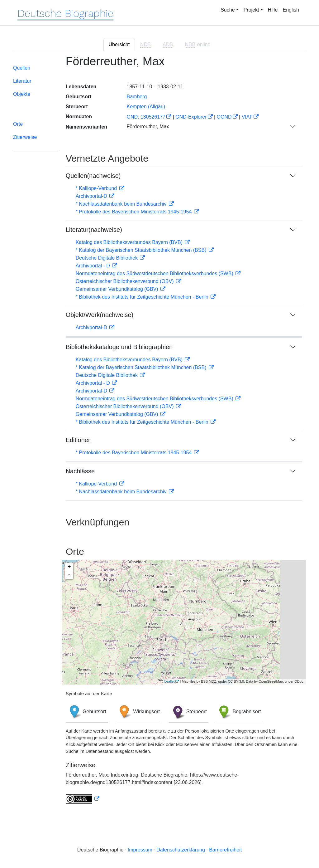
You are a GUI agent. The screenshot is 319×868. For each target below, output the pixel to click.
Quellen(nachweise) (93, 176)
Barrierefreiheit (225, 850)
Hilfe (273, 10)
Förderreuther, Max (148, 127)
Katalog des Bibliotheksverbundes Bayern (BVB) (130, 242)
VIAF (247, 117)
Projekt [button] (251, 10)
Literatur (22, 81)
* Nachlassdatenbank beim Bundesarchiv (122, 204)
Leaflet (169, 681)
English (291, 10)
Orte (18, 124)
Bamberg (137, 97)
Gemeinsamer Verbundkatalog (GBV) (118, 289)
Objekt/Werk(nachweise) (100, 315)
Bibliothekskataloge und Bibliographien (119, 347)
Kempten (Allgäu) (146, 107)
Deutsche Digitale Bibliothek (107, 258)
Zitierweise (25, 137)
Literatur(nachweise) (94, 230)
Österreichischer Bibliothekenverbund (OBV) (125, 281)
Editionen (79, 440)
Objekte (22, 94)
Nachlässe (80, 471)
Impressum (140, 850)
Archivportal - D (94, 266)
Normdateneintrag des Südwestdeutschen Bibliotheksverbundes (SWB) (155, 273)
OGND (224, 117)
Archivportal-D (92, 196)
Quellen (22, 68)
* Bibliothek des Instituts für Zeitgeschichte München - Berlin (143, 297)
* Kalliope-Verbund (97, 188)
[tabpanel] (159, 433)
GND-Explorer (191, 117)
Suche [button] (228, 10)
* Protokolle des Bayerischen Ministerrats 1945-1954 (134, 212)
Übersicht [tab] (119, 44)
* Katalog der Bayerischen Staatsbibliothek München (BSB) (142, 250)
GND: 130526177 (146, 117)
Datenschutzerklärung (181, 850)
